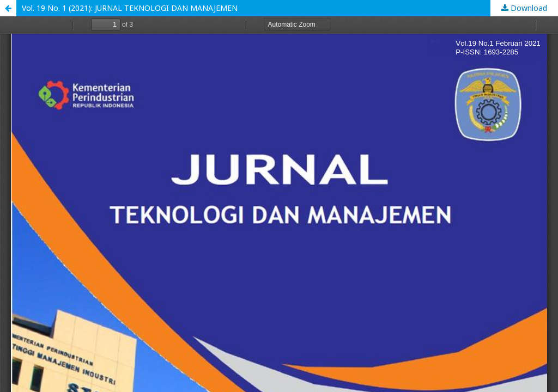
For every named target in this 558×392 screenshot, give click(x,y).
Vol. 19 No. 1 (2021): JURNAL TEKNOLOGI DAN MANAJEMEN (130, 8)
